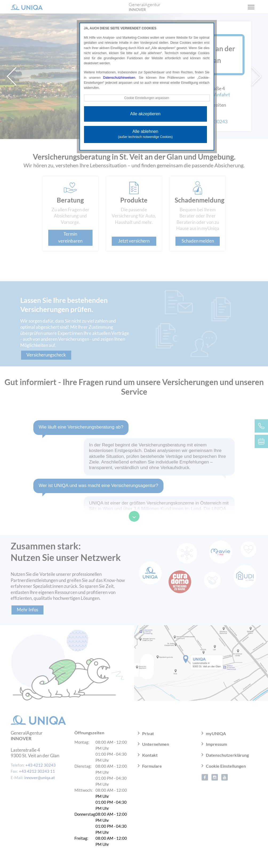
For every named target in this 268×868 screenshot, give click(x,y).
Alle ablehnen (145, 134)
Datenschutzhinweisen (119, 78)
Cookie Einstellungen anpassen (147, 98)
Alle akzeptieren (145, 114)
